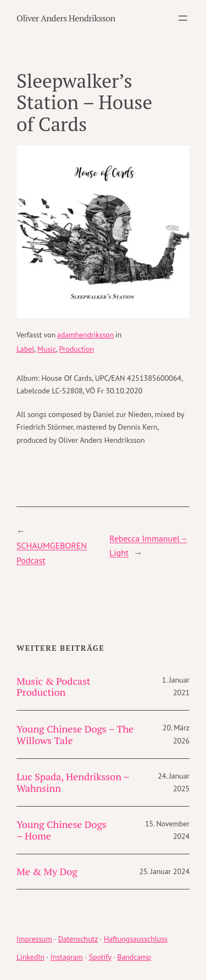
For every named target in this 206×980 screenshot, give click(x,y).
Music (47, 349)
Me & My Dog (47, 872)
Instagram (67, 957)
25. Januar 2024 (164, 871)
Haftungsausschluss (136, 939)
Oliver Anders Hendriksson (66, 18)
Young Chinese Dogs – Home (62, 830)
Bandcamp (134, 957)
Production (76, 349)
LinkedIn (30, 957)
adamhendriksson (85, 335)
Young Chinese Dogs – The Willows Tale (75, 734)
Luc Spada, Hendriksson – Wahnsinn (73, 782)
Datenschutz (78, 939)
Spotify (100, 957)
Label (25, 349)
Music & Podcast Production (53, 687)
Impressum (34, 939)
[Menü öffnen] (183, 18)
